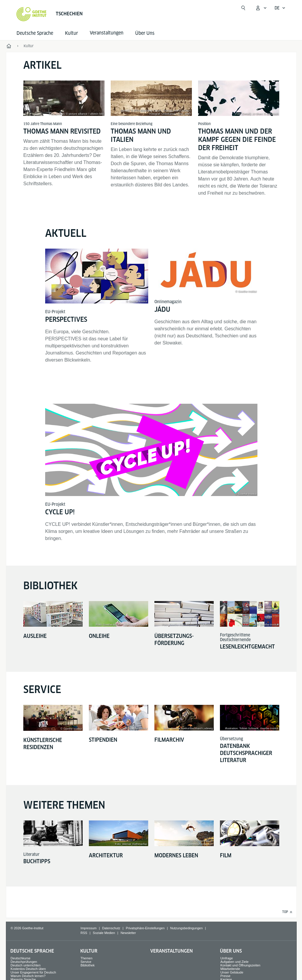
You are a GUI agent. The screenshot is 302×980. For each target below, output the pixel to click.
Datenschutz (111, 928)
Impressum (89, 928)
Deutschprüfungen (24, 962)
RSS (84, 933)
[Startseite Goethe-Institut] (31, 14)
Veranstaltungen (172, 951)
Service (86, 962)
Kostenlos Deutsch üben (28, 969)
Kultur (71, 33)
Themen (86, 958)
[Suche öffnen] (243, 8)
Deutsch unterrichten (26, 965)
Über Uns (145, 33)
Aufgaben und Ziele (234, 962)
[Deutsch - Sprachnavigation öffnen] (280, 8)
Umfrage (226, 958)
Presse (225, 976)
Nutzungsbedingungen (186, 928)
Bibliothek (88, 965)
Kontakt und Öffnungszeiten (240, 965)
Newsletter (128, 933)
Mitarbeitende (230, 969)
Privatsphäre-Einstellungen (145, 928)
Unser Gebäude (232, 972)
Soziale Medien (104, 933)
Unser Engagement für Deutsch (33, 972)
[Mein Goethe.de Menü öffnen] (261, 8)
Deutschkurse (21, 958)
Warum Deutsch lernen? (28, 976)
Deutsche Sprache (35, 33)
